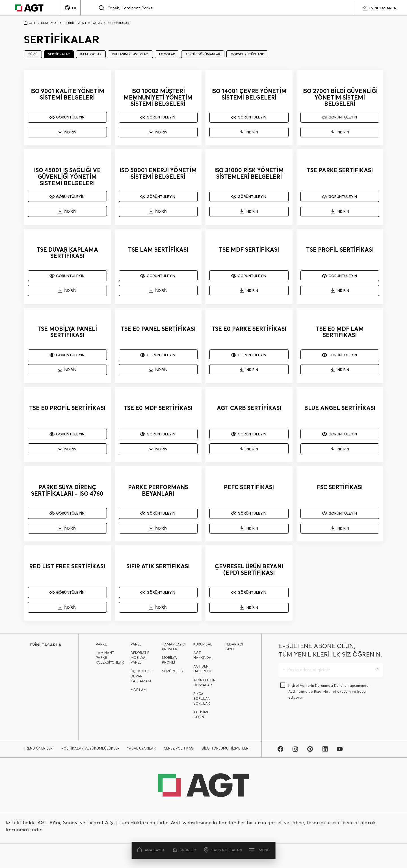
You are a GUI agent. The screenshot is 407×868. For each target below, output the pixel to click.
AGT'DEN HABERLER (202, 671)
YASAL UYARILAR (141, 751)
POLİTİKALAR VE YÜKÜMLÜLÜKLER (90, 751)
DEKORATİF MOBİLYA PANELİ (140, 660)
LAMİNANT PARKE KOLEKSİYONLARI (110, 660)
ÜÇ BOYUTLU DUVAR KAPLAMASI (141, 679)
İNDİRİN (67, 132)
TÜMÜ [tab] (33, 54)
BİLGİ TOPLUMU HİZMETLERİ (226, 751)
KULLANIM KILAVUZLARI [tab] (130, 54)
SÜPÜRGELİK (173, 674)
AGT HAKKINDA (202, 658)
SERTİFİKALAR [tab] (59, 54)
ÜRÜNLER (184, 850)
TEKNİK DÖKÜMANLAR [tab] (203, 54)
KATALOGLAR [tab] (91, 54)
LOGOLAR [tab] (167, 54)
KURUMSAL (50, 23)
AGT (30, 23)
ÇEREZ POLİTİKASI (179, 751)
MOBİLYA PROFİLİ (169, 663)
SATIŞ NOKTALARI (223, 850)
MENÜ (259, 850)
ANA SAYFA (151, 850)
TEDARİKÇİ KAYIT (234, 649)
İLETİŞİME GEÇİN (201, 717)
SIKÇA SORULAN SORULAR (202, 701)
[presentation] (321, 719)
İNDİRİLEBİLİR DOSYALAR (83, 23)
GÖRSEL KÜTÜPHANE (247, 54)
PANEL (136, 647)
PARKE (101, 647)
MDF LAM (139, 692)
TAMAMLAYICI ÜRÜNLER (174, 649)
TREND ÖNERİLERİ (39, 751)
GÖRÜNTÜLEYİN (67, 117)
